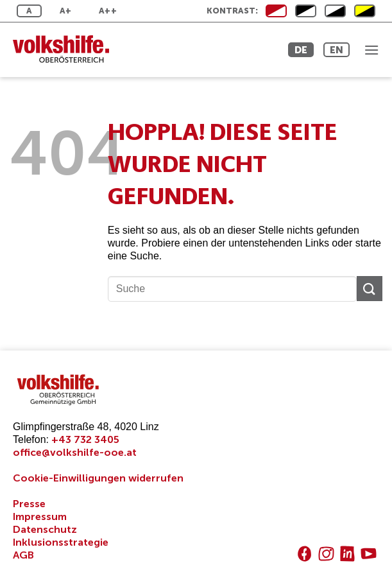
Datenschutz (45, 529)
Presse (29, 504)
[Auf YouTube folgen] (369, 554)
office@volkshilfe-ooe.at (75, 452)
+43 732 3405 (85, 439)
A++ (108, 11)
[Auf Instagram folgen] (326, 554)
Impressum (40, 516)
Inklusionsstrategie (61, 542)
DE (301, 50)
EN (337, 50)
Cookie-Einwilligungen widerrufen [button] (98, 478)
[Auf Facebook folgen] (304, 554)
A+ (66, 11)
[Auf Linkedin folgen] (347, 554)
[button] (371, 50)
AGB (23, 555)
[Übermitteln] (370, 289)
